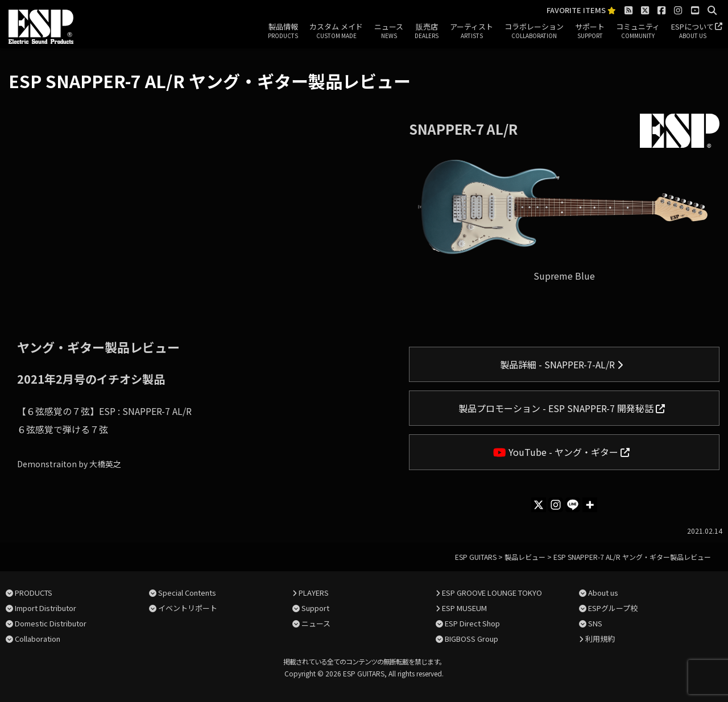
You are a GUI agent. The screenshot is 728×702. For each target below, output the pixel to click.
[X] (539, 505)
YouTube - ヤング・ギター (561, 452)
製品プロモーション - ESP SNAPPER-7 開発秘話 (562, 408)
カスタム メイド (336, 31)
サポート (590, 31)
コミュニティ (638, 31)
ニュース (389, 31)
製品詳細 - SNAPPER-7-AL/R (561, 364)
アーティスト (471, 31)
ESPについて (692, 31)
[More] (590, 505)
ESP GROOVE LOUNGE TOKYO (492, 593)
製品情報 (283, 31)
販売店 (427, 31)
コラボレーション (534, 31)
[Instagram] (556, 505)
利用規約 (600, 639)
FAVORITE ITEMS (581, 11)
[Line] (573, 505)
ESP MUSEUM (464, 608)
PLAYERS (314, 593)
